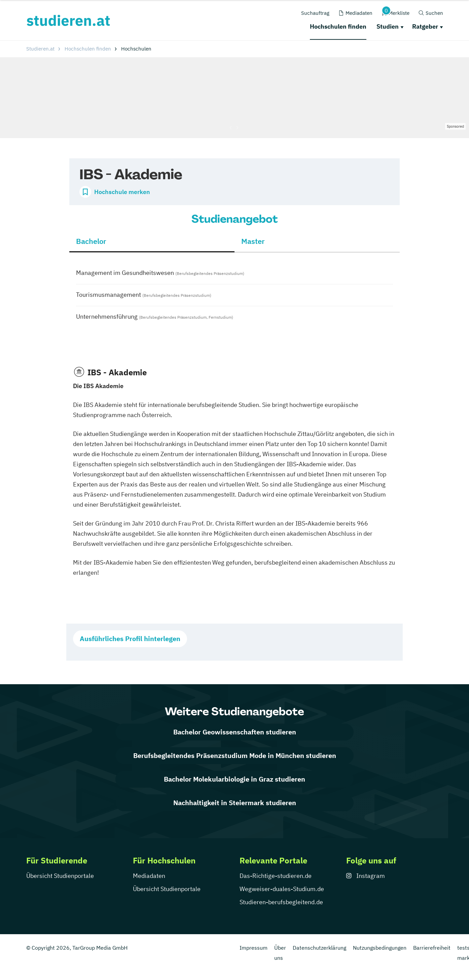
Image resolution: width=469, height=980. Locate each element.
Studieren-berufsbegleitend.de (281, 902)
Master (253, 241)
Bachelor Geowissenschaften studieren (235, 732)
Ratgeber (425, 26)
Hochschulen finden (338, 26)
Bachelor (91, 241)
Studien (388, 26)
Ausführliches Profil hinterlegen (130, 639)
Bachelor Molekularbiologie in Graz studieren (234, 779)
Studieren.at (40, 49)
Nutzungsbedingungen (380, 948)
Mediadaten (149, 876)
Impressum (254, 948)
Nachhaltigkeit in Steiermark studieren (235, 803)
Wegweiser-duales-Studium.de (282, 889)
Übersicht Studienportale (60, 876)
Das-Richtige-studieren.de (276, 876)
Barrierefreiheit (432, 948)
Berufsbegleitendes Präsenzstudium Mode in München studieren (235, 755)
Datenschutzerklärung (319, 948)
